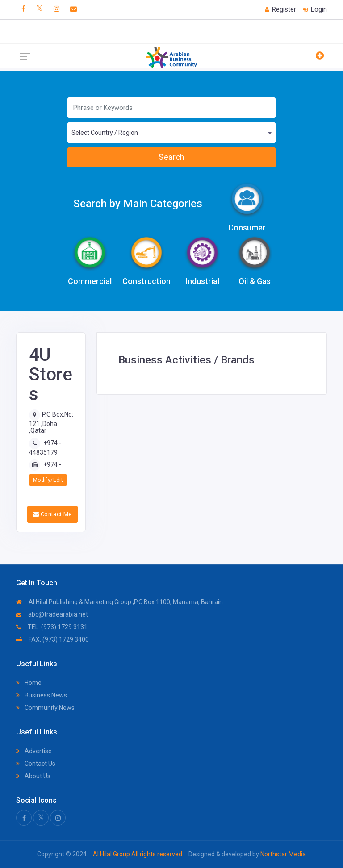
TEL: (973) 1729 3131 (52, 627)
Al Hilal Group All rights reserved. (138, 854)
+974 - (52, 464)
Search (171, 157)
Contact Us (36, 764)
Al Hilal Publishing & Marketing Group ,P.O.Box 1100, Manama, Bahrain (119, 602)
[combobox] (171, 133)
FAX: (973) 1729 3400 (52, 639)
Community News (45, 708)
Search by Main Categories (138, 204)
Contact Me (52, 514)
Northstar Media (282, 854)
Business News (42, 695)
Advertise (34, 751)
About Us (33, 776)
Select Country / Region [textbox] (105, 133)
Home (29, 683)
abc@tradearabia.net (52, 614)
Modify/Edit (48, 480)
